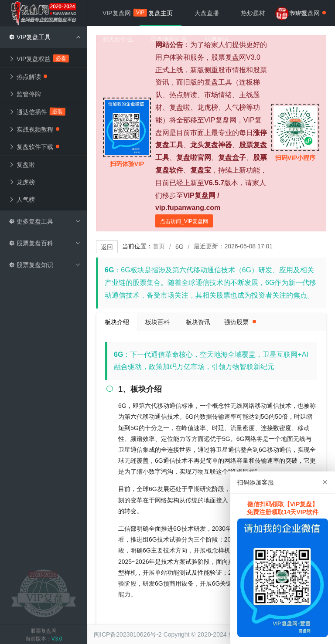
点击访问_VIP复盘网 (184, 221)
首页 (159, 246)
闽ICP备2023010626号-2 (128, 634)
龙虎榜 (22, 182)
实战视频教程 (34, 129)
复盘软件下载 (34, 147)
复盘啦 (22, 165)
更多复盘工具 (45, 221)
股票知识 (217, 39)
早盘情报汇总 (169, 39)
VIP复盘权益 (39, 58)
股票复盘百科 (45, 243)
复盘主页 (161, 13)
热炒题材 (253, 13)
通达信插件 (37, 112)
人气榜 (22, 200)
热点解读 (28, 77)
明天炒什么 (118, 39)
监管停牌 (25, 94)
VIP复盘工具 (45, 37)
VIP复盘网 (121, 13)
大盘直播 (207, 13)
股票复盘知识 (45, 265)
